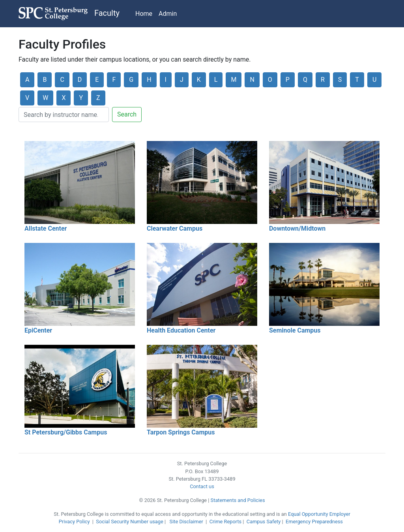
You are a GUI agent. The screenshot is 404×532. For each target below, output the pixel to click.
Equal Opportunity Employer (319, 514)
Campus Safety (264, 522)
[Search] (64, 115)
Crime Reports (226, 522)
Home (144, 14)
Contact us (202, 486)
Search (127, 114)
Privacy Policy (74, 522)
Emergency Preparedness (314, 522)
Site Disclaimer (186, 522)
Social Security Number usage (129, 522)
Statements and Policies (238, 500)
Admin (168, 14)
